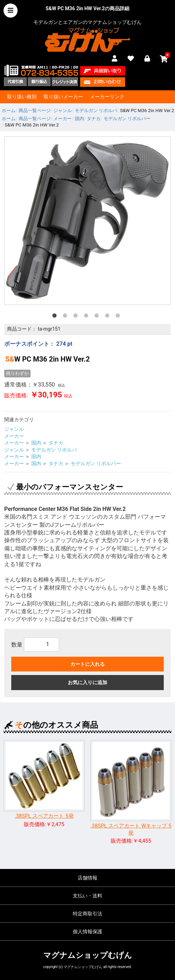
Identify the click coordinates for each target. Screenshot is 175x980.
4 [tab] (87, 317)
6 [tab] (109, 317)
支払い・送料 (87, 896)
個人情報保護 (87, 932)
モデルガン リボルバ (54, 450)
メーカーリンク (107, 97)
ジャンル (14, 429)
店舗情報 (87, 878)
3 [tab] (77, 317)
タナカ (56, 443)
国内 (36, 443)
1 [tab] (56, 317)
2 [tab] (66, 317)
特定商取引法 (87, 914)
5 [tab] (98, 317)
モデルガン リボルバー (96, 463)
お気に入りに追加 (87, 682)
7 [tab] (119, 317)
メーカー (14, 436)
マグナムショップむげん (88, 955)
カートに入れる (87, 664)
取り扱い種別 (22, 97)
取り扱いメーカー (63, 97)
